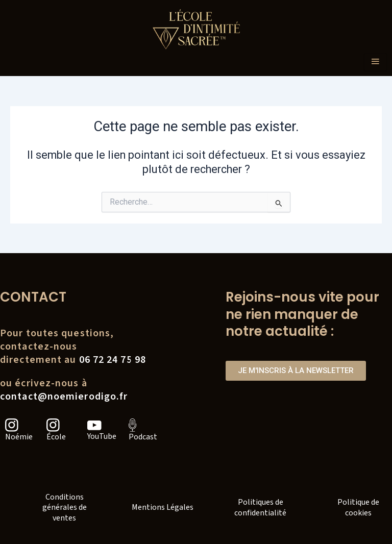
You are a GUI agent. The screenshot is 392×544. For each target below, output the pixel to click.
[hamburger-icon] (375, 62)
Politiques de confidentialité (260, 508)
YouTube (102, 436)
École (56, 437)
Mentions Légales (163, 507)
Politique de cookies (358, 508)
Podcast (143, 437)
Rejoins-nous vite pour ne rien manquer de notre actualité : (302, 314)
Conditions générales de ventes (65, 508)
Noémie (19, 437)
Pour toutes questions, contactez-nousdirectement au (73, 347)
